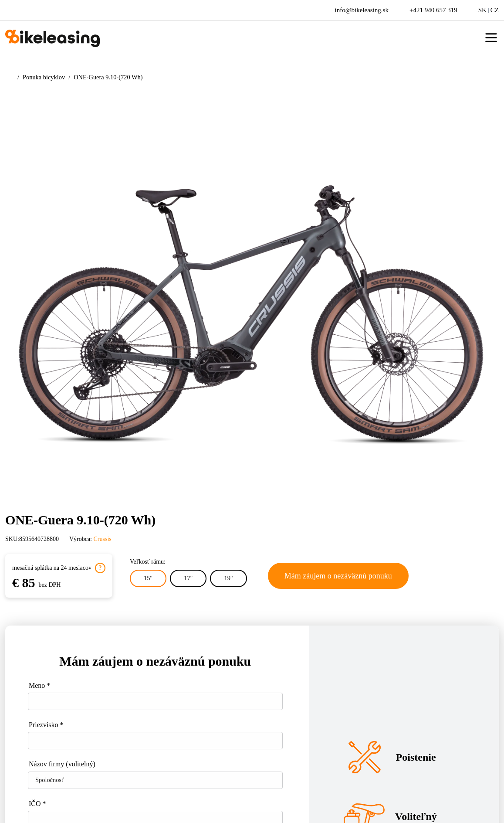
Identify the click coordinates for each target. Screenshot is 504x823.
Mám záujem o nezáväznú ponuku (338, 576)
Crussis (103, 539)
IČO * (37, 804)
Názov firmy (62, 764)
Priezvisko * (46, 725)
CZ (495, 10)
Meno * (39, 685)
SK (482, 10)
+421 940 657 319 (433, 10)
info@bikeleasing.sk (362, 10)
